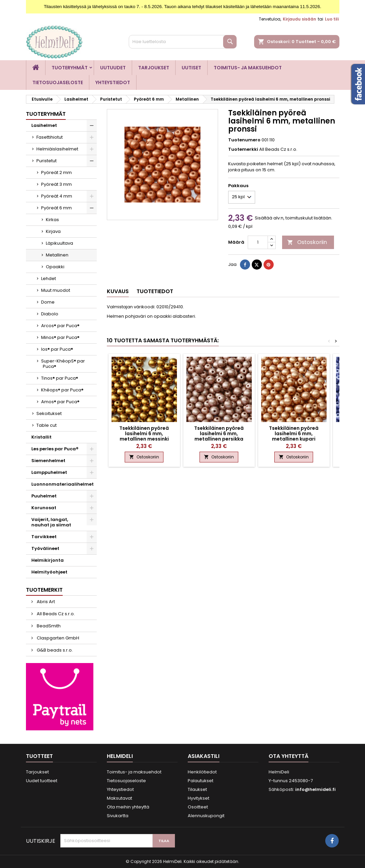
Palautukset (201, 781)
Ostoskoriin (307, 242)
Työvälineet (45, 548)
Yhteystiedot (113, 82)
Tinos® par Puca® (60, 378)
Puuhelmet (44, 496)
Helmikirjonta (48, 560)
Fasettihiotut (50, 137)
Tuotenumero (244, 140)
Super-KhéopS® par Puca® (63, 364)
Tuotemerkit (44, 590)
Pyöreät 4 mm (57, 196)
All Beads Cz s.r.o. (55, 614)
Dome (48, 302)
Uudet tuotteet (42, 781)
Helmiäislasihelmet (57, 149)
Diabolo (50, 314)
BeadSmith (48, 626)
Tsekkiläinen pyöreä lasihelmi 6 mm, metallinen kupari (294, 433)
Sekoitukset (49, 413)
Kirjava (53, 231)
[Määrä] (258, 242)
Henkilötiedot (202, 772)
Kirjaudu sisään (299, 19)
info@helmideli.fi (315, 789)
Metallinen (57, 255)
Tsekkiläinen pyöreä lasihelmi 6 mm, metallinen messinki (144, 433)
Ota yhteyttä (288, 756)
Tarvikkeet (44, 537)
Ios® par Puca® (57, 349)
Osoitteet (198, 807)
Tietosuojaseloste (58, 82)
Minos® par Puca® (60, 337)
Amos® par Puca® (60, 402)
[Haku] (183, 42)
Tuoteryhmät (70, 68)
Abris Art (45, 602)
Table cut (47, 425)
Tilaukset (197, 789)
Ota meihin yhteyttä (128, 807)
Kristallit (41, 437)
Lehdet (49, 279)
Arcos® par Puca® (60, 326)
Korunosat (44, 508)
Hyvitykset (199, 798)
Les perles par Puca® (55, 449)
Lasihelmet (44, 125)
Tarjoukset (154, 68)
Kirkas (52, 220)
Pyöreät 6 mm (56, 208)
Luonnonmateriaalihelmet (63, 484)
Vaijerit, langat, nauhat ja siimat (51, 522)
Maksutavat (119, 798)
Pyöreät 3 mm (56, 184)
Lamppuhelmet (49, 472)
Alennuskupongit (206, 816)
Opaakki (55, 267)
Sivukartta (118, 816)
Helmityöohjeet (49, 572)
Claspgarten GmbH (57, 638)
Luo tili (332, 19)
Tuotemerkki (243, 149)
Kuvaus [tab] (118, 291)
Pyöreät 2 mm (56, 172)
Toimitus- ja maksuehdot (248, 68)
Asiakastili (204, 756)
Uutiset (191, 68)
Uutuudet (113, 68)
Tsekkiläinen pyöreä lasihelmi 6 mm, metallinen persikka (219, 433)
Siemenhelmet (48, 461)
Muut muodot (56, 290)
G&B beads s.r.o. (54, 650)
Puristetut (47, 161)
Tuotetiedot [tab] (155, 291)
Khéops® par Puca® (62, 390)
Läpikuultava (59, 243)
